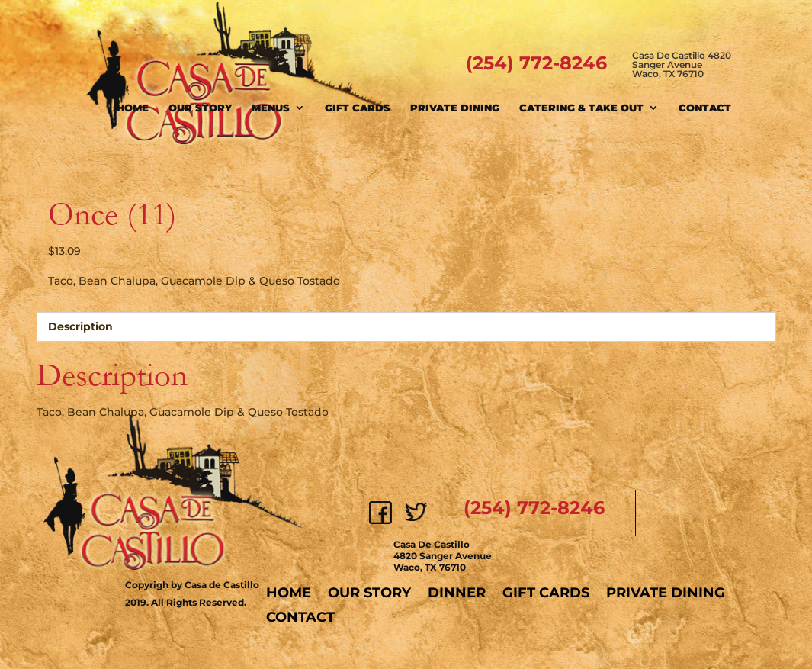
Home (133, 108)
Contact (705, 108)
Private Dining (455, 108)
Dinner (457, 593)
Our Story (200, 108)
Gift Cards (358, 108)
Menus (271, 108)
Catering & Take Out (581, 108)
